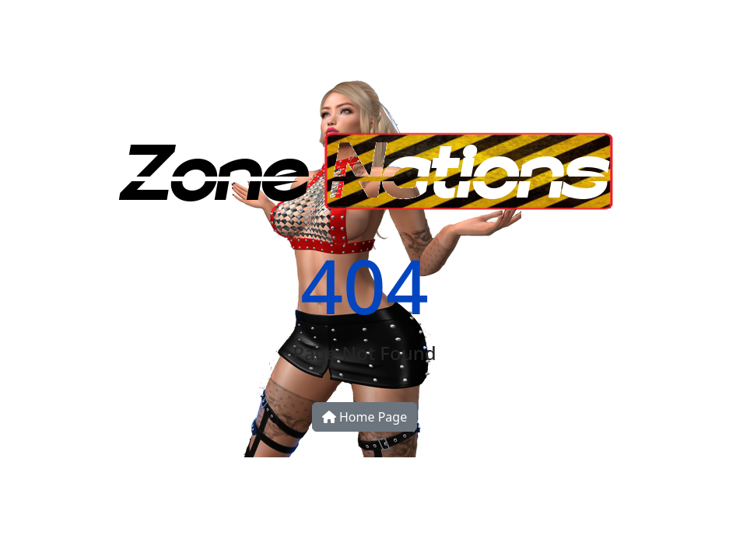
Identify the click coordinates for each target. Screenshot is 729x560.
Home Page (364, 417)
